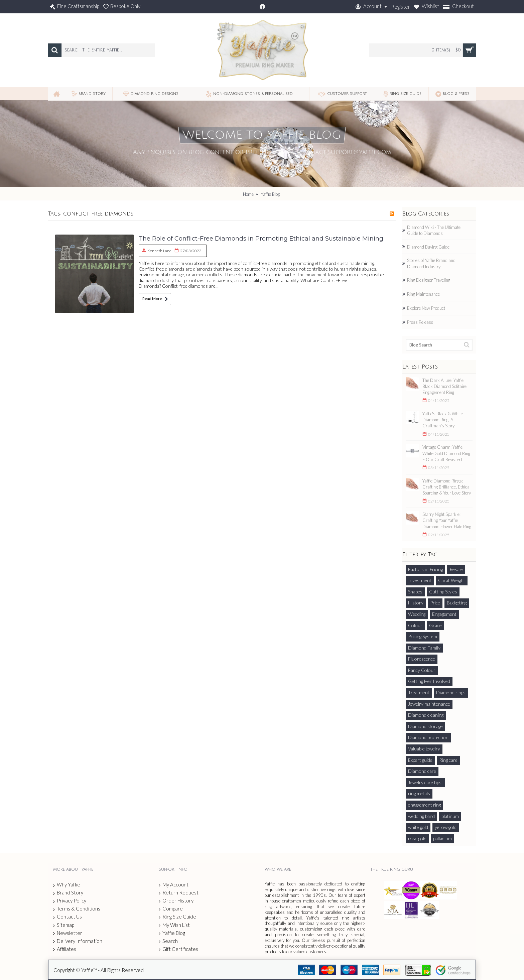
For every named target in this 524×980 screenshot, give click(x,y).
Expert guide (420, 760)
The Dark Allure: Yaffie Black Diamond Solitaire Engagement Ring (444, 386)
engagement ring (424, 805)
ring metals (419, 793)
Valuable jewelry (424, 749)
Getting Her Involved (429, 681)
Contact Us (68, 917)
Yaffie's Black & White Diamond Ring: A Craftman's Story (443, 420)
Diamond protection (428, 737)
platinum (450, 816)
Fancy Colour (422, 670)
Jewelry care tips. (425, 782)
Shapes (415, 592)
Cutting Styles (443, 592)
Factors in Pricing (425, 569)
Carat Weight (452, 580)
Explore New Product (426, 308)
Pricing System (423, 636)
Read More (155, 299)
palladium (442, 838)
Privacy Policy (70, 901)
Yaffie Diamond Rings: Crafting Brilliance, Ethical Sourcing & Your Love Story (447, 487)
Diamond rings (451, 692)
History (416, 603)
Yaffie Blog (172, 933)
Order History (176, 901)
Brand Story (68, 893)
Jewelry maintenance (429, 704)
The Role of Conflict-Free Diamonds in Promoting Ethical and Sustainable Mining (261, 239)
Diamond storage (425, 726)
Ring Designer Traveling (429, 280)
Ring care (448, 760)
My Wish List (174, 925)
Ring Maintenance (423, 294)
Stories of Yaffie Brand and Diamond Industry (431, 263)
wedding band (421, 816)
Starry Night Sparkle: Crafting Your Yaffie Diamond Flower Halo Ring (447, 520)
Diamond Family (424, 648)
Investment (420, 580)
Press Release (420, 322)
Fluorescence (422, 659)
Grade (435, 625)
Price (435, 603)
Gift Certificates (178, 949)
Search (168, 941)
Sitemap (64, 925)
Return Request (179, 893)
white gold (418, 827)
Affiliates (65, 949)
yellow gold (446, 827)
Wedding (417, 614)
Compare (171, 909)
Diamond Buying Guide (428, 247)
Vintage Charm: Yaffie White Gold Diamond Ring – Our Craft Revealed (446, 453)
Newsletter (68, 933)
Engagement (444, 614)
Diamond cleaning (426, 715)
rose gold (417, 838)
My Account (174, 885)
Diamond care (422, 771)
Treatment (419, 692)
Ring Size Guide (177, 917)
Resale (456, 569)
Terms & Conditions (77, 909)
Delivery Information (78, 941)
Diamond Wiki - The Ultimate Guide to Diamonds (434, 230)
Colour (415, 625)
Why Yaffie (67, 885)
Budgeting (457, 603)
